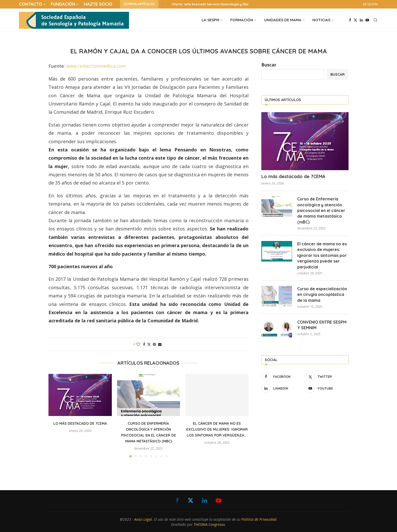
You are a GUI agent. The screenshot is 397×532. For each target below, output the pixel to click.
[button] (163, 4)
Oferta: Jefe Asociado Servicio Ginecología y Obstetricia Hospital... (224, 4)
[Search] (375, 20)
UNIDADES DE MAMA (283, 20)
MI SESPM (370, 4)
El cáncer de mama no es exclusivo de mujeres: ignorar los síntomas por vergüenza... (217, 429)
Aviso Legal (143, 519)
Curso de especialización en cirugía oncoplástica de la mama (322, 294)
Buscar (269, 65)
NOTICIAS (321, 20)
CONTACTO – (32, 4)
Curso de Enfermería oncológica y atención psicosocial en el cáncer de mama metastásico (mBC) (321, 210)
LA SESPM (210, 20)
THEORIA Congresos (209, 524)
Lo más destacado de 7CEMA (80, 423)
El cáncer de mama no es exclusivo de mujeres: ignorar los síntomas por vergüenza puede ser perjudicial (322, 255)
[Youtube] (367, 20)
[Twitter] (355, 20)
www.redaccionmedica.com (96, 66)
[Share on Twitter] (149, 344)
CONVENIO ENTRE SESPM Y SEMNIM (322, 325)
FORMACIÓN (242, 20)
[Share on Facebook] (144, 344)
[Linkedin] (361, 20)
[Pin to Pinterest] (154, 344)
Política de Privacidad (259, 519)
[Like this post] (138, 344)
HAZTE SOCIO (98, 4)
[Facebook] (350, 20)
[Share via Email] (160, 344)
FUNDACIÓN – (65, 4)
